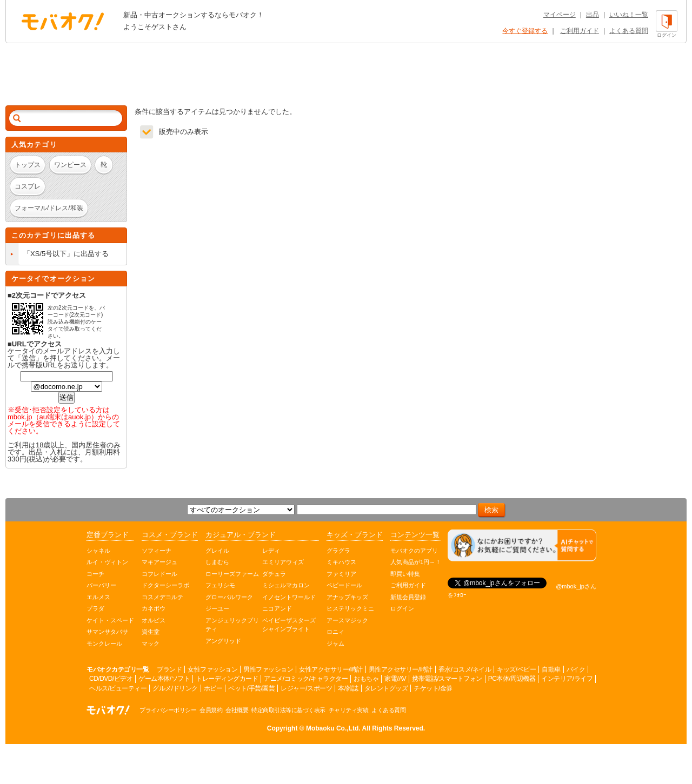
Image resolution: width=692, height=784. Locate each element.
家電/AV (395, 679)
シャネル (98, 551)
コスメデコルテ (162, 597)
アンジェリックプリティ (232, 625)
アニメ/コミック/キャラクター (306, 679)
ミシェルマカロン (286, 585)
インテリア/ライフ (567, 679)
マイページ (560, 15)
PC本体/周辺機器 (512, 679)
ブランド (169, 669)
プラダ (95, 608)
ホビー (213, 688)
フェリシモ (220, 585)
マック (151, 644)
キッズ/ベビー (516, 669)
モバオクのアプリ (414, 551)
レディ (271, 551)
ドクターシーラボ (165, 585)
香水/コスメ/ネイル (465, 669)
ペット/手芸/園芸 (251, 688)
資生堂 (151, 632)
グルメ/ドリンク (175, 688)
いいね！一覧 (629, 15)
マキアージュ (159, 562)
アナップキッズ (347, 597)
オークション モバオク (63, 21)
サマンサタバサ (107, 632)
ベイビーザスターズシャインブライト (289, 625)
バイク (576, 669)
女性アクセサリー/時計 (331, 669)
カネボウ (154, 608)
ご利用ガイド (580, 31)
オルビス (154, 620)
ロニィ (335, 632)
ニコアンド (277, 608)
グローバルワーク (229, 597)
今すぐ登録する (525, 31)
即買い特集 (405, 574)
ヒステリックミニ (350, 608)
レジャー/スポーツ (306, 688)
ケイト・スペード (110, 620)
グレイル (217, 551)
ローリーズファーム (232, 574)
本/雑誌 (348, 688)
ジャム (335, 644)
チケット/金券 (433, 688)
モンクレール (104, 644)
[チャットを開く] (522, 545)
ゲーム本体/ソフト (164, 679)
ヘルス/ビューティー (118, 688)
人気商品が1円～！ (416, 562)
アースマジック (347, 620)
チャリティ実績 (349, 710)
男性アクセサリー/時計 (401, 669)
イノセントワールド (289, 597)
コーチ (95, 574)
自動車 (551, 669)
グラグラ (338, 551)
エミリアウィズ (283, 562)
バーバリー (101, 585)
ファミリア (341, 574)
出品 (593, 15)
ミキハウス (341, 562)
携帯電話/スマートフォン (447, 679)
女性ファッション (212, 669)
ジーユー (217, 608)
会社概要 (237, 710)
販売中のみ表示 (184, 132)
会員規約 (211, 710)
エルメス (98, 597)
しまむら (217, 562)
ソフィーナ (157, 551)
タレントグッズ (386, 688)
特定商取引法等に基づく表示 (288, 710)
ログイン (402, 608)
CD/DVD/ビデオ (111, 679)
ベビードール (344, 585)
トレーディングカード (227, 679)
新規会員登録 (408, 597)
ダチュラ (274, 574)
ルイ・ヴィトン (107, 562)
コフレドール (159, 574)
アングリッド (223, 641)
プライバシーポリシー (168, 710)
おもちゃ (366, 679)
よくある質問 (629, 31)
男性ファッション (268, 669)
